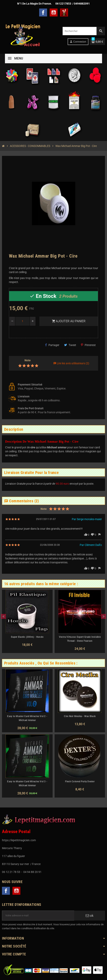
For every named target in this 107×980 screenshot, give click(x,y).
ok (90, 916)
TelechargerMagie (64, 12)
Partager (52, 345)
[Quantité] (22, 321)
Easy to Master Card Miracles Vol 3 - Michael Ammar (27, 783)
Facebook (43, 12)
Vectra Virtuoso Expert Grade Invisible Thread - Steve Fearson (80, 639)
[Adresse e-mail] (38, 916)
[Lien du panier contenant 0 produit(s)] (97, 42)
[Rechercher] (84, 31)
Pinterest (88, 345)
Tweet (70, 345)
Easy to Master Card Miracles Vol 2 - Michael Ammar (27, 718)
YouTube (54, 12)
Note (28, 360)
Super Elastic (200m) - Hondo (27, 637)
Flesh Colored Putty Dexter (80, 782)
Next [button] (104, 616)
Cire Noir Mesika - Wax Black (80, 716)
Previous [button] (3, 616)
